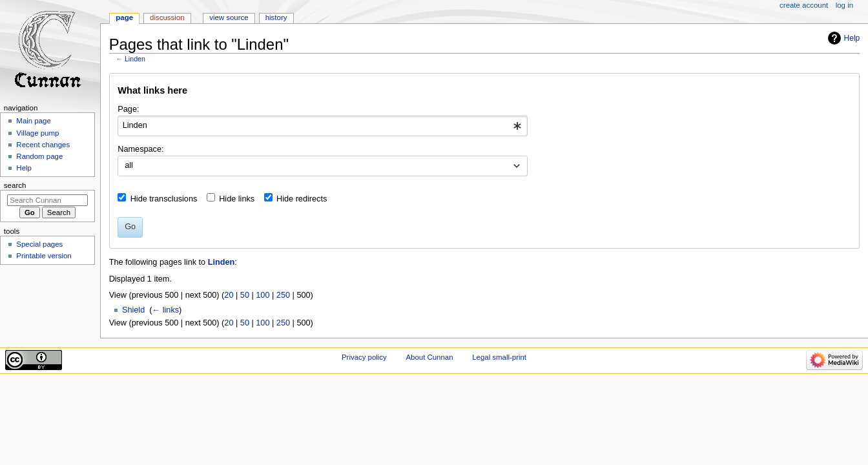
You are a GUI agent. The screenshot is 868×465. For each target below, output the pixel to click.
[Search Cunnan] (47, 200)
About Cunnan (429, 357)
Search (15, 185)
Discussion (167, 17)
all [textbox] (129, 165)
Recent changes (43, 145)
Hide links (237, 199)
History (276, 17)
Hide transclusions (164, 199)
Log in (844, 5)
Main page (34, 121)
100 (263, 295)
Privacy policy (364, 357)
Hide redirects (302, 199)
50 (245, 295)
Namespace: (140, 149)
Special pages (39, 244)
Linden (135, 59)
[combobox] (323, 126)
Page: (128, 109)
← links (166, 310)
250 (283, 295)
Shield (133, 310)
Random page (39, 156)
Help (852, 38)
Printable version (44, 256)
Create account (804, 5)
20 (229, 295)
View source (229, 17)
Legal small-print (499, 357)
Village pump (37, 133)
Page (124, 17)
